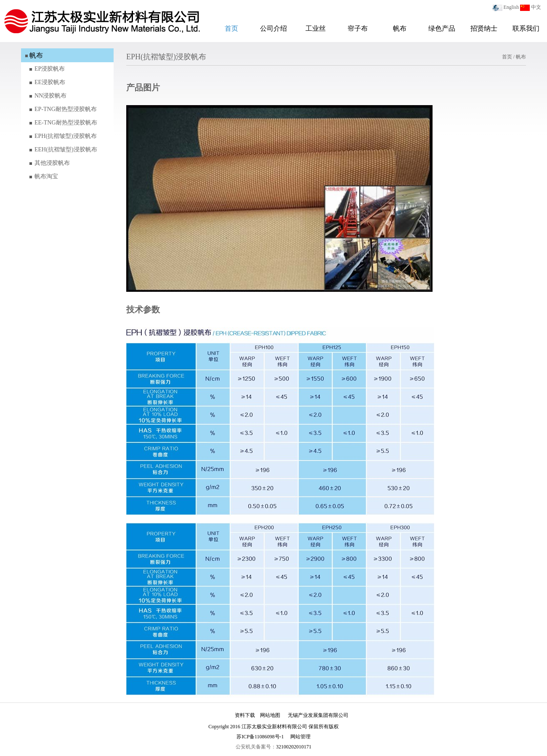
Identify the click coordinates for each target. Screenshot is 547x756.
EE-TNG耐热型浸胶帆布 (66, 123)
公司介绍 (273, 28)
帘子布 (358, 28)
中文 (536, 7)
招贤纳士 (484, 28)
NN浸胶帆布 (50, 96)
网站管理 (300, 737)
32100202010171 (294, 747)
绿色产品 (442, 28)
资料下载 (245, 715)
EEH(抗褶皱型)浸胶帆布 (66, 149)
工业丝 (316, 28)
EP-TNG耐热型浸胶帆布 (66, 109)
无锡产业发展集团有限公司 (318, 715)
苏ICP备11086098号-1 (260, 737)
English (511, 7)
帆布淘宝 (46, 176)
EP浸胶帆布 (50, 69)
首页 (231, 28)
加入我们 (220, 715)
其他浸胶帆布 (52, 163)
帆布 (400, 28)
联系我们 (526, 28)
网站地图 (270, 715)
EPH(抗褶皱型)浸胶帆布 (66, 136)
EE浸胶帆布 (50, 82)
